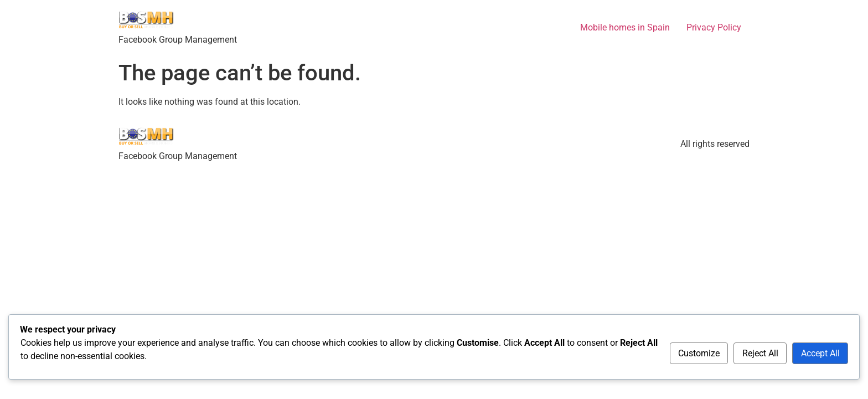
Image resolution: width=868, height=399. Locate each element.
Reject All (760, 353)
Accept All (820, 353)
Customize (699, 353)
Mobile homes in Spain (625, 27)
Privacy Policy (714, 27)
